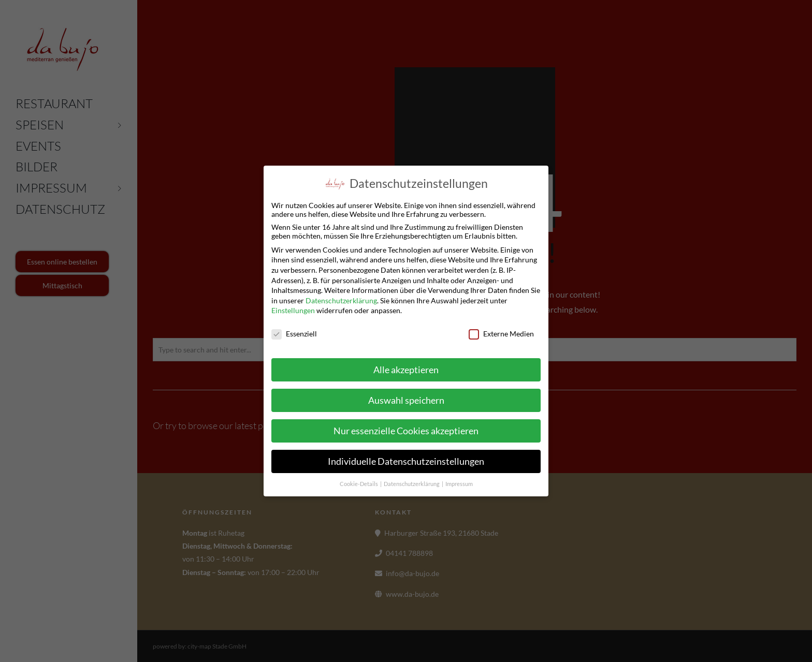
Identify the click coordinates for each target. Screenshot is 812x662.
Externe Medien (501, 334)
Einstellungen (293, 310)
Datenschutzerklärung (341, 300)
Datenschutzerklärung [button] (412, 483)
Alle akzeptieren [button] (406, 369)
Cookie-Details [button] (359, 483)
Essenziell (294, 334)
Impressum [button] (459, 483)
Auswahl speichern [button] (406, 400)
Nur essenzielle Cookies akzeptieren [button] (406, 430)
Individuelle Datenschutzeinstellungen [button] (406, 461)
